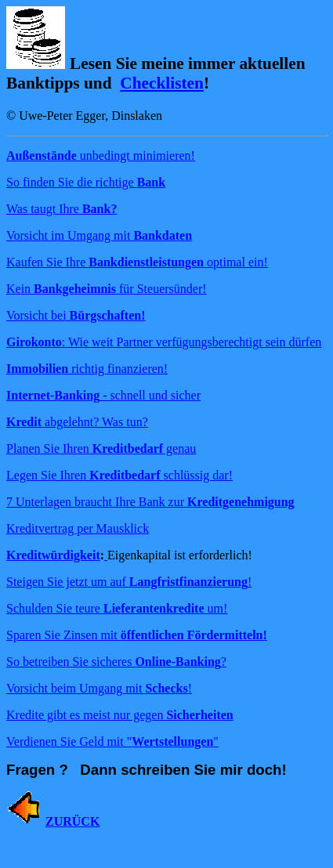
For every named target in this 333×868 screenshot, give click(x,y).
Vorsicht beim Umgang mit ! (99, 688)
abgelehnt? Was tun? (77, 422)
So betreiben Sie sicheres (114, 662)
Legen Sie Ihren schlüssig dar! (119, 475)
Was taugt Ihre (62, 209)
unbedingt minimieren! (101, 156)
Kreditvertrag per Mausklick (78, 528)
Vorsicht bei (76, 315)
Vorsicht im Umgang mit (99, 235)
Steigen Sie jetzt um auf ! (129, 582)
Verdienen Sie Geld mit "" (112, 741)
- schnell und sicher (103, 395)
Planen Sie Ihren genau (101, 448)
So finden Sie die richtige (86, 182)
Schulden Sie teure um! (117, 608)
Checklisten (162, 83)
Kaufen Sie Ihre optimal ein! (137, 262)
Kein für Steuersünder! (107, 289)
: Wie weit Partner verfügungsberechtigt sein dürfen (164, 342)
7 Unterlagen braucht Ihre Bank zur (150, 502)
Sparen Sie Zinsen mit (137, 635)
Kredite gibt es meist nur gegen (120, 715)
